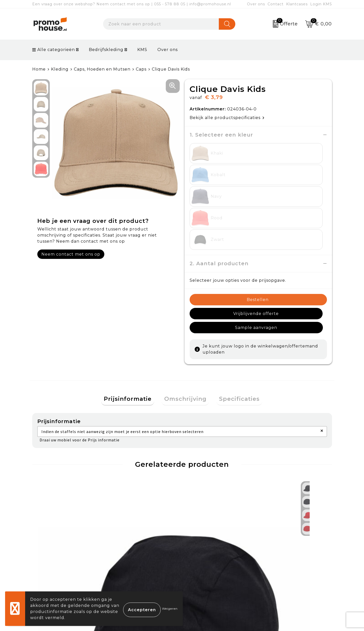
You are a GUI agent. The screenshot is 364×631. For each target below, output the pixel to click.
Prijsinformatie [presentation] (133, 321)
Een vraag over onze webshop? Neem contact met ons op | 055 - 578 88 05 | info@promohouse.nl (132, 4)
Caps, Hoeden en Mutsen (102, 69)
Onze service (203, 573)
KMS (142, 50)
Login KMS (321, 4)
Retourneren (203, 561)
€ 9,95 (278, 487)
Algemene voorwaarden (290, 537)
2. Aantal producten (219, 199)
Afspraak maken (132, 561)
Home (39, 69)
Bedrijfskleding (106, 50)
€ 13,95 (204, 487)
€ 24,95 (130, 487)
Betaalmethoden (208, 549)
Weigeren (170, 609)
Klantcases (297, 4)
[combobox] (161, 24)
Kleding (60, 69)
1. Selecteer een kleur (221, 135)
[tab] (133, 322)
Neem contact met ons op (71, 254)
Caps (141, 69)
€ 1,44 (53, 487)
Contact (276, 4)
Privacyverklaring (282, 561)
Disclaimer (274, 573)
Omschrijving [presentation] (185, 321)
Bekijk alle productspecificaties (227, 118)
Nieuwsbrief (128, 549)
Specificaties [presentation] (235, 321)
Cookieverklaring (282, 549)
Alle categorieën (54, 50)
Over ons (256, 4)
